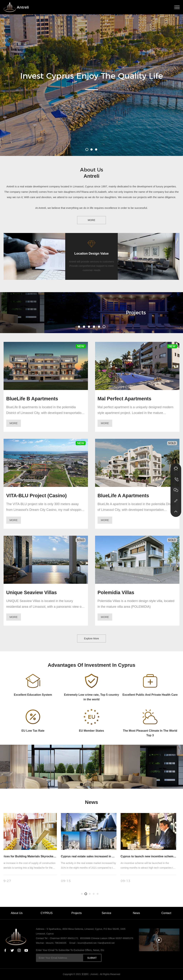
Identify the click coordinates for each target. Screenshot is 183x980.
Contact (166, 913)
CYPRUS (47, 913)
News (136, 913)
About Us (17, 913)
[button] (87, 149)
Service (106, 913)
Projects (76, 913)
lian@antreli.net (106, 943)
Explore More (91, 638)
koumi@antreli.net (87, 943)
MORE (91, 220)
